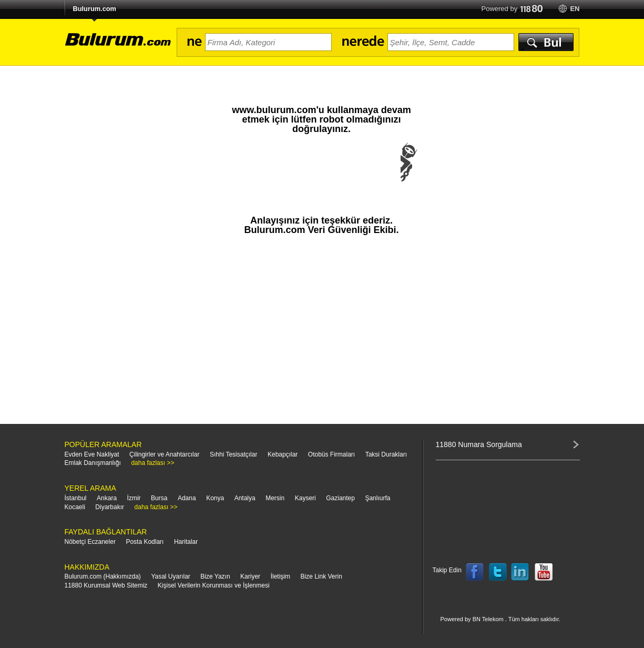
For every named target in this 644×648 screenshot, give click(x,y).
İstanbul (76, 498)
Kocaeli (75, 507)
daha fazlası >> (152, 463)
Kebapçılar (283, 454)
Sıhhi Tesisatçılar (234, 454)
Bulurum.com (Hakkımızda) (103, 576)
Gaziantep (340, 498)
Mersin (275, 498)
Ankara (107, 498)
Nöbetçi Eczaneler (90, 542)
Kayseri (305, 498)
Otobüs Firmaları (331, 454)
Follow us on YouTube (544, 572)
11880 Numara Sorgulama (479, 444)
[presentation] (322, 173)
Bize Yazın (215, 576)
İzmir (134, 498)
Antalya (245, 498)
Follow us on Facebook (475, 572)
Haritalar (186, 542)
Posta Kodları (145, 542)
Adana (187, 498)
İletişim (280, 576)
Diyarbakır (110, 507)
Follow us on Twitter (498, 572)
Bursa (159, 498)
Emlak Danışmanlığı (93, 463)
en (575, 9)
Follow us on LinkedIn (520, 572)
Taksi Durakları (386, 454)
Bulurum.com (95, 9)
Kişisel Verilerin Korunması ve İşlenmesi (214, 585)
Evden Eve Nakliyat (92, 454)
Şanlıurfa (377, 498)
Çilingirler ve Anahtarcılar (164, 454)
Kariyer (250, 576)
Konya (215, 498)
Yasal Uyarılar (170, 576)
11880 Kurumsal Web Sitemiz (106, 585)
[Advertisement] (322, 335)
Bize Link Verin (321, 576)
